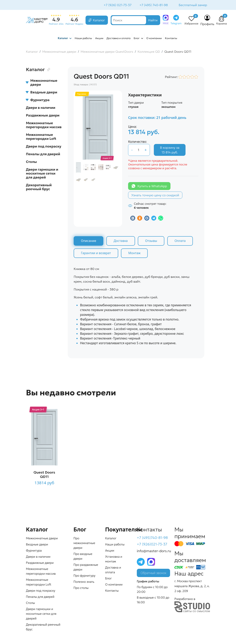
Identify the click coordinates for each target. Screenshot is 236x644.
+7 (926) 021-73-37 (117, 5)
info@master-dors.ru (154, 551)
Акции (99, 39)
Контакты (171, 39)
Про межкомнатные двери (84, 543)
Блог (137, 39)
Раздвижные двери (43, 116)
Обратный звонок (153, 573)
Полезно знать (84, 582)
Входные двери (42, 93)
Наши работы (83, 39)
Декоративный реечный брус (39, 187)
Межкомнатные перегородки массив (44, 125)
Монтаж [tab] (135, 254)
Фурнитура (38, 100)
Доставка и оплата (118, 39)
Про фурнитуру (84, 576)
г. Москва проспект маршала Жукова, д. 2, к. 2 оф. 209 (192, 586)
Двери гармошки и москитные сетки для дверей (42, 174)
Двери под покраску (44, 147)
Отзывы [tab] (152, 241)
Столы (31, 162)
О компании (154, 39)
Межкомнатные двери (42, 83)
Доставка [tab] (121, 241)
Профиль (207, 24)
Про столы (81, 588)
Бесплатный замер (193, 5)
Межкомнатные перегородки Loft (41, 137)
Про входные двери (83, 557)
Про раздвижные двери (86, 567)
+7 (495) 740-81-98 (153, 5)
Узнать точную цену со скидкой (155, 196)
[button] (221, 19)
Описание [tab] (89, 241)
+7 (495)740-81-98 (152, 538)
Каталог (99, 21)
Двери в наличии (41, 108)
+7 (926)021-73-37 (152, 545)
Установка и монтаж (114, 559)
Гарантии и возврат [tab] (96, 254)
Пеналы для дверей (43, 154)
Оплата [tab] (181, 241)
